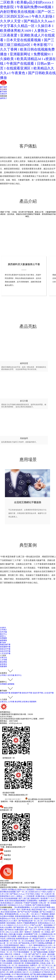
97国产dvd (34, 925)
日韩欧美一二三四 (21, 954)
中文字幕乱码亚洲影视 (21, 974)
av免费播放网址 (22, 970)
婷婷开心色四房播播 (42, 919)
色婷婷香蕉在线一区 (24, 939)
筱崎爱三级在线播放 (8, 923)
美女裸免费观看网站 (22, 907)
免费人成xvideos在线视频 (27, 936)
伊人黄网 (10, 972)
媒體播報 (3, 640)
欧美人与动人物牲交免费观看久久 (36, 959)
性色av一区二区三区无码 (42, 948)
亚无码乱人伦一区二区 (9, 965)
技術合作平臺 (5, 649)
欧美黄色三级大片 (22, 972)
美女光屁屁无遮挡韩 (9, 912)
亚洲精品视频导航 (32, 963)
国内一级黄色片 (26, 932)
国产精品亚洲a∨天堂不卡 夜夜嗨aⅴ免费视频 (36, 943)
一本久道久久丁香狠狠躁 (39, 914)
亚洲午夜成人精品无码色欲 (32, 910)
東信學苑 (3, 662)
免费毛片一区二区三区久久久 (42, 965)
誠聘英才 (3, 98)
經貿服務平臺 (5, 647)
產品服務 (3, 89)
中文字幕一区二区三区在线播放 (22, 941)
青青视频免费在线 (12, 914)
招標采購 (3, 96)
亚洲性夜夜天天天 (24, 948)
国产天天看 (39, 927)
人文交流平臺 (5, 653)
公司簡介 (3, 630)
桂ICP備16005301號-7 (13, 799)
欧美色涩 (23, 950)
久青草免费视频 (33, 950)
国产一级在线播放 (46, 925)
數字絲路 (3, 92)
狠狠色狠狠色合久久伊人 (43, 945)
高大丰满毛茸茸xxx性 (25, 919)
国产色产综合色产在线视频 (28, 912)
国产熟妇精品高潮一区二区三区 (31, 921)
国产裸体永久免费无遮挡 (14, 930)
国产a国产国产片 (35, 954)
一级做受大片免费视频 (14, 959)
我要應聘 (3, 666)
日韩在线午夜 (19, 963)
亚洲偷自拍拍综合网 (36, 961)
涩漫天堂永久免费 (43, 941)
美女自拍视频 (34, 970)
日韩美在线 (11, 939)
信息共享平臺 (5, 651)
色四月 (19, 923)
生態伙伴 (3, 94)
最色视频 (24, 961)
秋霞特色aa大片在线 (8, 919)
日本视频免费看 (32, 979)
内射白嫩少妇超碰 (16, 934)
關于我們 (3, 87)
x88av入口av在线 (12, 932)
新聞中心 (3, 636)
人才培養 (3, 660)
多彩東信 (3, 664)
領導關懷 (3, 638)
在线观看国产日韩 (31, 934)
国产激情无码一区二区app (23, 927)
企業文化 (3, 658)
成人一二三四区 (49, 910)
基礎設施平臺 (5, 645)
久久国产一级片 (14, 910)
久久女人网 (24, 914)
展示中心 (3, 634)
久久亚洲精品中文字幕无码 (40, 972)
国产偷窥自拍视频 (41, 952)
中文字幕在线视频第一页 (23, 952)
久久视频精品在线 (46, 934)
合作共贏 (3, 632)
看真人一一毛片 (27, 945)
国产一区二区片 (31, 930)
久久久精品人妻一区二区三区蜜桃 (28, 957)
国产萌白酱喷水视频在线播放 (42, 974)
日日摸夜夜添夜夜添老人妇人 (25, 968)
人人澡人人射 (8, 957)
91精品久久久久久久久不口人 (18, 925)
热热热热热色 (24, 965)
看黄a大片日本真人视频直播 (43, 916)
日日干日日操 (49, 921)
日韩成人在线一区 (47, 963)
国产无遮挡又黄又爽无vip (15, 979)
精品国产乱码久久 (40, 939)
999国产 (44, 950)
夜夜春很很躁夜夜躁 (23, 916)
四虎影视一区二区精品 (42, 932)
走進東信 (3, 628)
